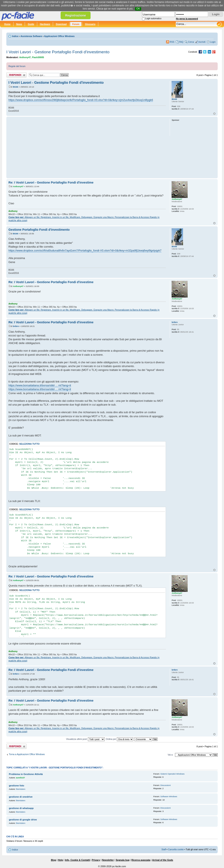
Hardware (45, 24)
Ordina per (120, 739)
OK (138, 9)
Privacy (96, 860)
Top (214, 114)
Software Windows (169, 796)
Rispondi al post (16, 75)
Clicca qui (102, 9)
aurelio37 (20, 778)
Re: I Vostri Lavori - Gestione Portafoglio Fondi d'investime (51, 182)
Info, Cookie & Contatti (77, 860)
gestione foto (16, 786)
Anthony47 (25, 57)
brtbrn (16, 326)
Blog (53, 860)
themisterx (21, 789)
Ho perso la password (187, 19)
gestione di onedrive (21, 797)
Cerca (191, 42)
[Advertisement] (87, 147)
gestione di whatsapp (21, 808)
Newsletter (108, 860)
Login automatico (153, 19)
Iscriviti (202, 42)
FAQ (181, 42)
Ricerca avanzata (141, 860)
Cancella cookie (176, 849)
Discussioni (166, 785)
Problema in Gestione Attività (26, 774)
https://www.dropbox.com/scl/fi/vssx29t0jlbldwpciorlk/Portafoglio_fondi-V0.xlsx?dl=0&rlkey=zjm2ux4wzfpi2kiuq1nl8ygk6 (81, 100)
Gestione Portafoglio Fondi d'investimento (39, 230)
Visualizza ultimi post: (85, 739)
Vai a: (170, 755)
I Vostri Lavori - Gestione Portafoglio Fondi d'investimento (58, 52)
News (19, 24)
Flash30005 (38, 57)
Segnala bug (122, 860)
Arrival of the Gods (163, 860)
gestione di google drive (23, 820)
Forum (76, 24)
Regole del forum (17, 66)
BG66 (16, 87)
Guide (31, 24)
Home (7, 24)
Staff (164, 849)
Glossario (90, 24)
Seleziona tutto (29, 444)
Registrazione (75, 15)
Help (60, 860)
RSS (172, 42)
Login (213, 42)
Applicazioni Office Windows (59, 36)
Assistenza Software (31, 36)
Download (61, 24)
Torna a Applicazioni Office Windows (27, 754)
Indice (15, 36)
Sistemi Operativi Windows (172, 774)
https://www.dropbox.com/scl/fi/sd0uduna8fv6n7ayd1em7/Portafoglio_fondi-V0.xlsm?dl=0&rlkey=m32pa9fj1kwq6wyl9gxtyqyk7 (85, 250)
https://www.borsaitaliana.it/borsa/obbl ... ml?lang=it (40, 385)
